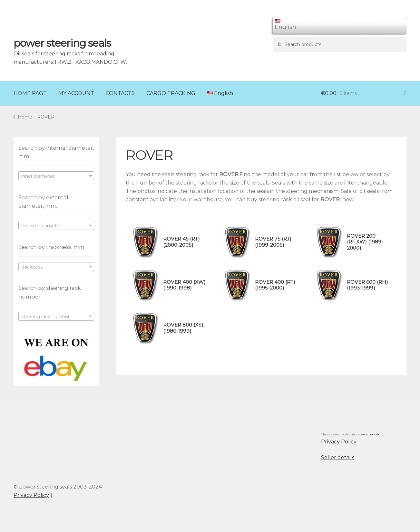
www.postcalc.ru (372, 434)
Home (25, 117)
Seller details (338, 457)
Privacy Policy (339, 442)
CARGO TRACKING (171, 93)
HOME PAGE (30, 93)
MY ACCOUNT (76, 93)
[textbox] (56, 176)
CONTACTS (120, 93)
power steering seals (62, 43)
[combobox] (56, 176)
